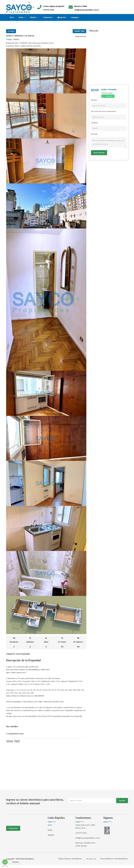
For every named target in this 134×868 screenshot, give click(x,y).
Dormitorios (14, 642)
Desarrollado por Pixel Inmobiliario (114, 862)
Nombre (94, 100)
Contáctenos (48, 17)
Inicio (12, 17)
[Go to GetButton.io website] (5, 866)
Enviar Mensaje (99, 153)
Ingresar (62, 17)
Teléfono (95, 123)
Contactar (109, 96)
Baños (46, 642)
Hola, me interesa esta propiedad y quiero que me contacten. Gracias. (109, 142)
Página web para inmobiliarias (70, 862)
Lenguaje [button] (74, 17)
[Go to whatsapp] (5, 862)
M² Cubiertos (78, 642)
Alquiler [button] (33, 17)
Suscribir (122, 801)
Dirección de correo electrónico (104, 111)
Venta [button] (22, 17)
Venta (50, 830)
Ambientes (30, 642)
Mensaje (94, 134)
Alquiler (51, 835)
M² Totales (62, 642)
